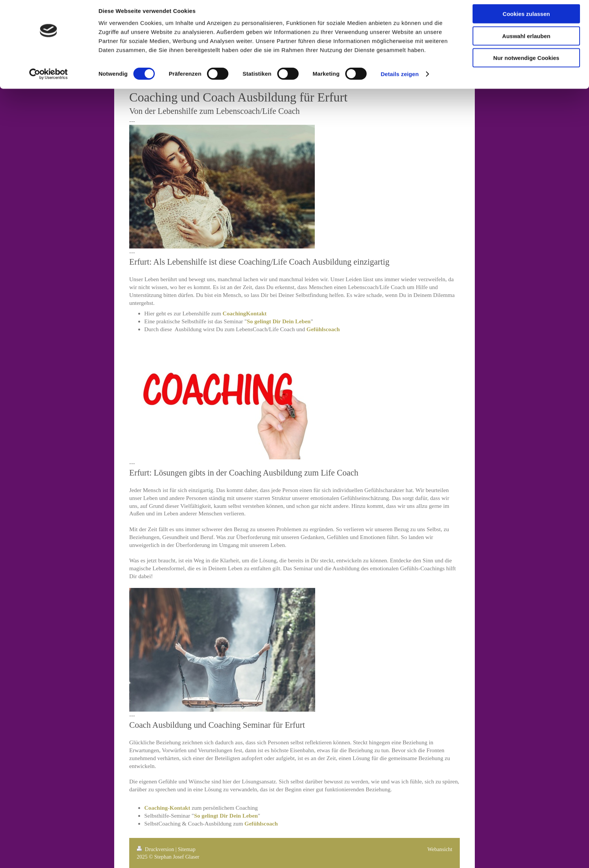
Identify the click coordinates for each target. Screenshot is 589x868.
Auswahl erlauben (526, 41)
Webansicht (440, 849)
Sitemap (187, 849)
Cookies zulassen (526, 19)
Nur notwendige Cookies (526, 63)
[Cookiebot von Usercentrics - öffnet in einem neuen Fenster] (49, 79)
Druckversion (156, 849)
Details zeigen (399, 79)
